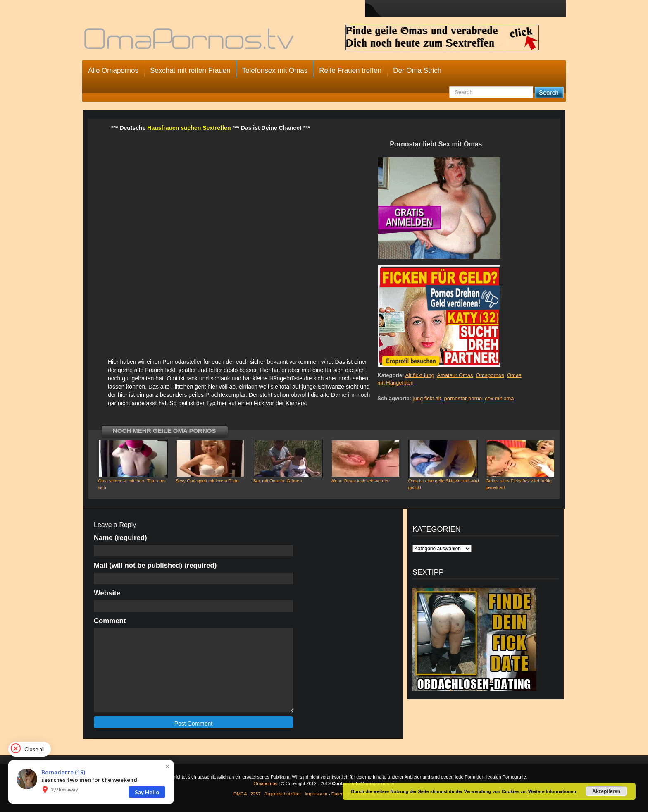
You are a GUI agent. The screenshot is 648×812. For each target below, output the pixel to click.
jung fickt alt (427, 398)
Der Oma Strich (417, 70)
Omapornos (490, 375)
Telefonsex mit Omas (275, 70)
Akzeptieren (606, 791)
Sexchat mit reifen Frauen (190, 70)
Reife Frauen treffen (350, 70)
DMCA (240, 794)
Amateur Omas (455, 375)
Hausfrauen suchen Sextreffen (189, 128)
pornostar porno (463, 398)
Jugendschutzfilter (283, 794)
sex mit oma (499, 398)
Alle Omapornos (113, 70)
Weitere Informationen (552, 791)
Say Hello (147, 792)
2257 (255, 794)
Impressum (316, 794)
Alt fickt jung (420, 375)
